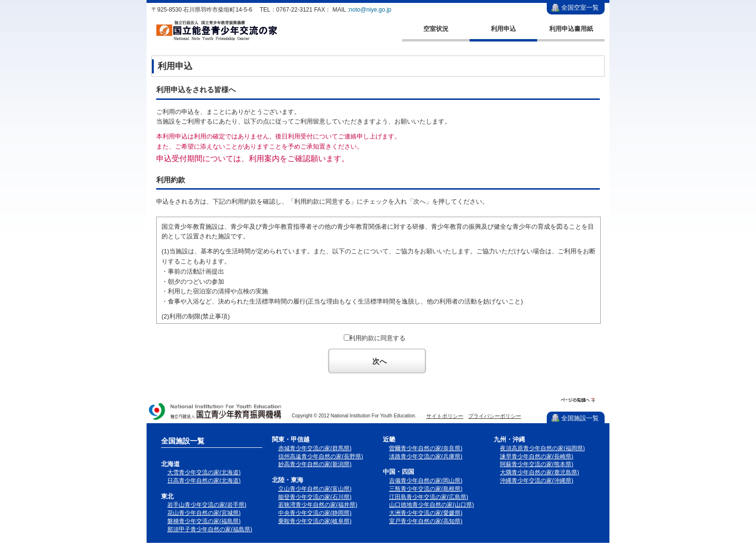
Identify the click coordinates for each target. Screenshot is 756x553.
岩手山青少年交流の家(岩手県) (207, 505)
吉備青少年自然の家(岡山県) (426, 481)
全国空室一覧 (580, 7)
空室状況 (436, 29)
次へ (379, 361)
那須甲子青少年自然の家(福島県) (210, 529)
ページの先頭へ (578, 400)
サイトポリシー (445, 416)
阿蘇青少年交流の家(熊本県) (537, 464)
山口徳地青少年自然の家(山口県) (432, 505)
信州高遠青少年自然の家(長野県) (321, 456)
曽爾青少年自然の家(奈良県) (426, 448)
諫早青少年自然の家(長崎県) (537, 456)
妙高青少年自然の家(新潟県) (315, 464)
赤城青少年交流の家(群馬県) (315, 448)
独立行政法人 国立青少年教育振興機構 (216, 412)
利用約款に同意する (377, 338)
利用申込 (503, 29)
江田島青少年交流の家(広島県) (429, 497)
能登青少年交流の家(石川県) (315, 497)
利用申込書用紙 (571, 29)
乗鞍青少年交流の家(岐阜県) (315, 521)
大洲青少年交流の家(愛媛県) (426, 513)
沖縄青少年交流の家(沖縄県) (537, 481)
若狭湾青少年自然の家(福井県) (318, 505)
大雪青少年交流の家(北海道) (204, 472)
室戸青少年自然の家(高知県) (426, 521)
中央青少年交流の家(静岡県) (315, 513)
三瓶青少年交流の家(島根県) (426, 489)
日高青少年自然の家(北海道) (204, 481)
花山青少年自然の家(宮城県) (204, 513)
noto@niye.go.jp (370, 10)
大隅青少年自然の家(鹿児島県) (540, 472)
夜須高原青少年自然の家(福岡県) (542, 448)
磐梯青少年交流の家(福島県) (204, 521)
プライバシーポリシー (495, 416)
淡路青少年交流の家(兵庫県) (426, 456)
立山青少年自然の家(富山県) (315, 489)
